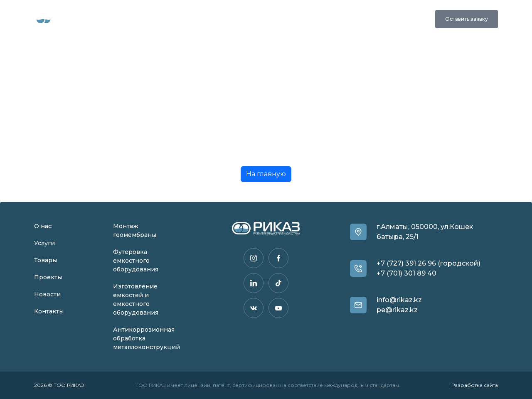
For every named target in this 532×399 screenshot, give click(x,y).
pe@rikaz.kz (397, 310)
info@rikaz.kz (399, 300)
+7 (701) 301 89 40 (406, 273)
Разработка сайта (475, 385)
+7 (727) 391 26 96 (393, 19)
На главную (266, 174)
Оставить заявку (467, 19)
